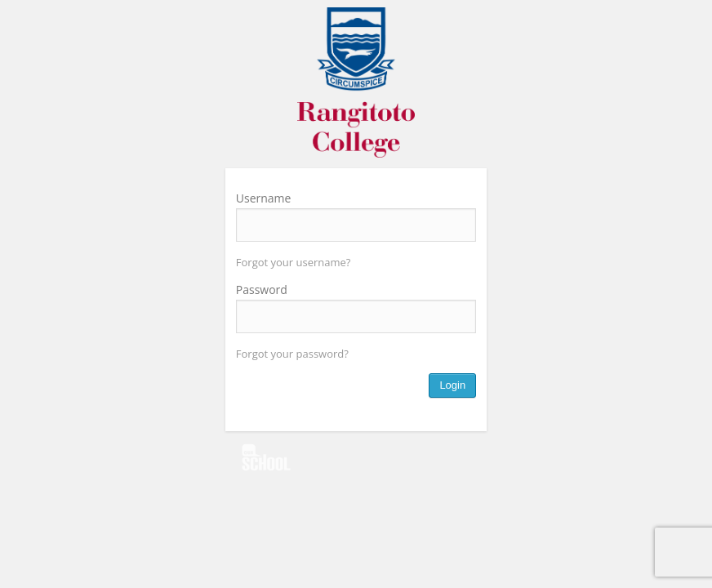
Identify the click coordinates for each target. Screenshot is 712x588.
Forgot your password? (292, 354)
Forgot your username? (294, 262)
